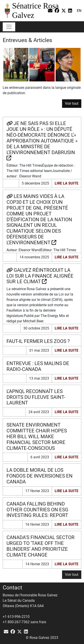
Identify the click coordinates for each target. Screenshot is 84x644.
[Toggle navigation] (9, 27)
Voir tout (72, 103)
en (79, 11)
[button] (72, 575)
